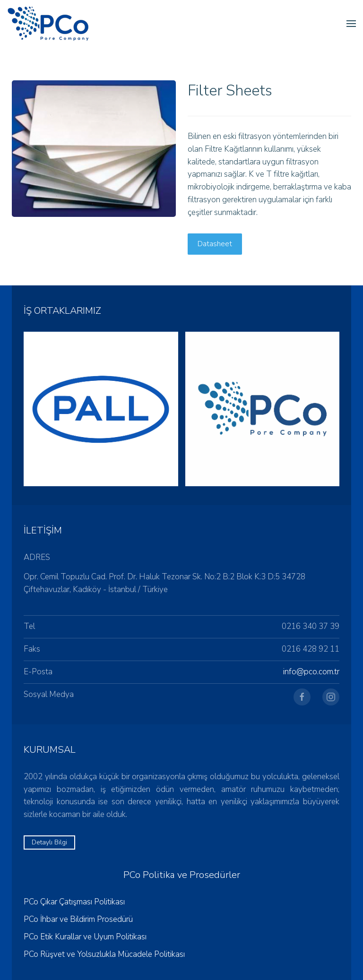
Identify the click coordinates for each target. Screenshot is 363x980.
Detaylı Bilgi (49, 842)
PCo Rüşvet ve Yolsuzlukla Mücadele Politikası (104, 954)
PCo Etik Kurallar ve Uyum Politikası (85, 937)
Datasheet (215, 244)
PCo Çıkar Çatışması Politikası (74, 902)
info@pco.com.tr (311, 672)
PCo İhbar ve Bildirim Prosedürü (78, 919)
